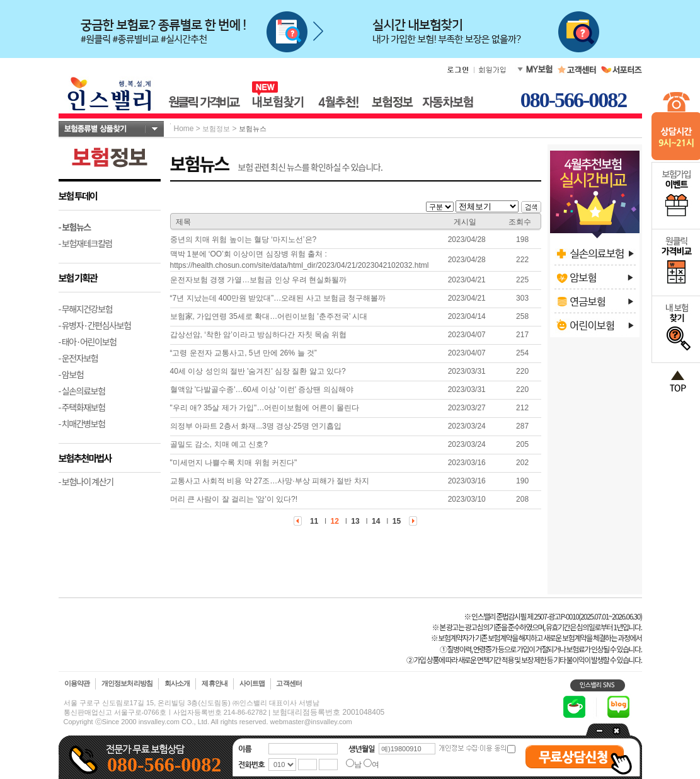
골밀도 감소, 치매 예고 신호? (219, 444)
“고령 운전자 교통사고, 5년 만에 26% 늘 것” (244, 353)
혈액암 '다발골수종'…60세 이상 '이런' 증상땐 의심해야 (262, 389)
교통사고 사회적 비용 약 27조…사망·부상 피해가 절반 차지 (270, 481)
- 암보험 (71, 374)
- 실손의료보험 (82, 391)
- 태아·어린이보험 (88, 342)
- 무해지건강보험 (86, 309)
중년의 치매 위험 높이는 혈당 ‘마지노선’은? (244, 239)
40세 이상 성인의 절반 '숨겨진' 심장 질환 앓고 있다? (258, 371)
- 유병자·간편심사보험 (95, 325)
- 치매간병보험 (82, 424)
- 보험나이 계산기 (86, 482)
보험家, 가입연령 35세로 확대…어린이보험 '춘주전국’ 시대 (269, 316)
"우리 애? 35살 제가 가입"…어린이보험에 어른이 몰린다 (265, 408)
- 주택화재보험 (82, 407)
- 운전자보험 (78, 358)
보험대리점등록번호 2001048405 (328, 712)
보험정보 (216, 129)
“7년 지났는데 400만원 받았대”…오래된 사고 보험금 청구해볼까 (278, 298)
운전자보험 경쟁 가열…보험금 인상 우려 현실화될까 (259, 280)
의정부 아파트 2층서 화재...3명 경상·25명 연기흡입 (256, 426)
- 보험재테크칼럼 (86, 243)
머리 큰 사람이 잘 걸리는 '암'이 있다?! (234, 499)
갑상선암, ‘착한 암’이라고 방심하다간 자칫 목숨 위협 (259, 335)
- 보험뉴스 (75, 227)
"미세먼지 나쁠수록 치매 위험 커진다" (234, 463)
